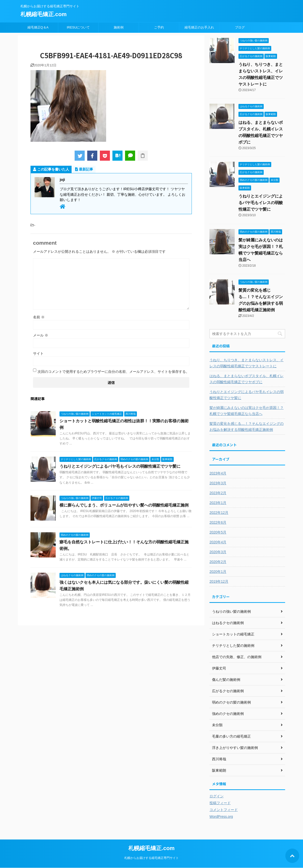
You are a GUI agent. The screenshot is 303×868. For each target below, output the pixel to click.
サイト (38, 353)
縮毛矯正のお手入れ (199, 27)
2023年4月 (218, 473)
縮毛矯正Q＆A (38, 27)
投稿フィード (220, 803)
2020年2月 (218, 562)
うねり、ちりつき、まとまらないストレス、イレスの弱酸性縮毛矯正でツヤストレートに (247, 363)
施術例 (119, 27)
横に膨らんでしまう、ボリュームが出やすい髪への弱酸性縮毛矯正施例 (124, 505)
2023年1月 (218, 503)
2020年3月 (218, 552)
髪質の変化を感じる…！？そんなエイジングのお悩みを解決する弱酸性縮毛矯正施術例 (247, 427)
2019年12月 (219, 581)
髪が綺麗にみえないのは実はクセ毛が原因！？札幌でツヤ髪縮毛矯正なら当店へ (247, 411)
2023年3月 (218, 483)
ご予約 (159, 27)
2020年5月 (218, 532)
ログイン (217, 796)
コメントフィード (224, 810)
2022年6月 (218, 522)
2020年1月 (218, 572)
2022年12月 (219, 513)
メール (41, 335)
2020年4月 (218, 542)
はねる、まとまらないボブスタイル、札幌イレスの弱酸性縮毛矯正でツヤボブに (247, 379)
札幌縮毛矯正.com (43, 14)
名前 (39, 317)
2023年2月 (218, 493)
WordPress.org (221, 817)
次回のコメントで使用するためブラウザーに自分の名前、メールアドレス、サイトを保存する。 (113, 372)
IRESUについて (78, 27)
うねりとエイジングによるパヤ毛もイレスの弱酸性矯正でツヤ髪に (120, 466)
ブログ (240, 27)
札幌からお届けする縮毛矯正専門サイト (151, 858)
